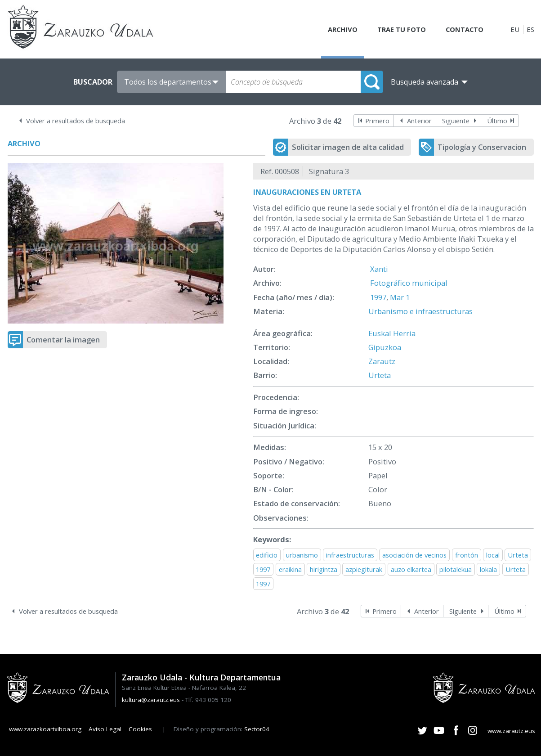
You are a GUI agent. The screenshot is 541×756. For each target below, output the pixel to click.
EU (515, 29)
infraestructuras (350, 555)
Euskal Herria (392, 333)
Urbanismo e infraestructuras (420, 311)
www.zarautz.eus (511, 731)
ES (530, 29)
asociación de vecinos (414, 555)
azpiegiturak (364, 569)
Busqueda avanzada (425, 82)
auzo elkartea (411, 569)
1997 (378, 297)
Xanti (379, 269)
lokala (488, 569)
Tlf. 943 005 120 (208, 700)
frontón (467, 555)
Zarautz (382, 361)
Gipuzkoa (385, 347)
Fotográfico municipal (409, 283)
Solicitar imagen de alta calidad (348, 147)
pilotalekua (456, 569)
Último (497, 121)
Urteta (380, 375)
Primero (377, 121)
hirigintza (324, 569)
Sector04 (257, 729)
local (493, 555)
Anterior (419, 121)
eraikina (290, 569)
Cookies (140, 729)
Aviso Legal (105, 729)
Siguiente (456, 121)
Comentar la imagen (63, 340)
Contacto (464, 29)
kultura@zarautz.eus (151, 700)
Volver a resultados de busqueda (76, 121)
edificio (267, 555)
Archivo (341, 29)
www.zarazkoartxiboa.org (45, 729)
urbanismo (302, 555)
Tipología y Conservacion (482, 147)
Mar (397, 297)
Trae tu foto (400, 29)
